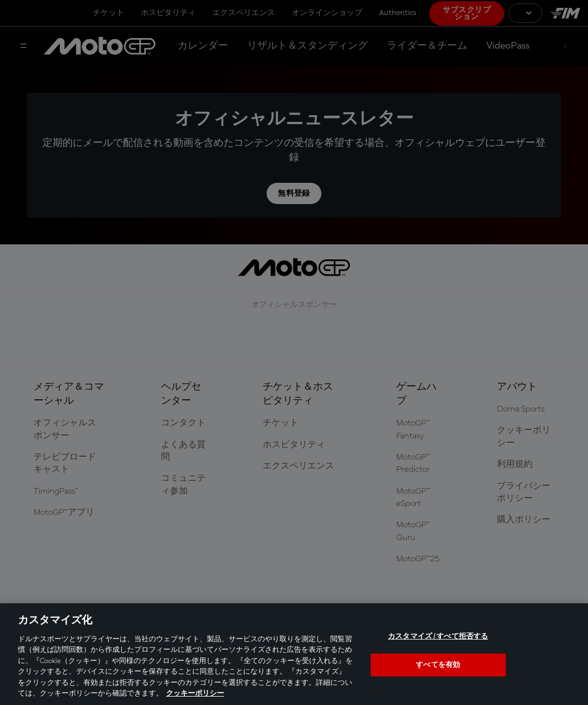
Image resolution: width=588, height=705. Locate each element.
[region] (294, 654)
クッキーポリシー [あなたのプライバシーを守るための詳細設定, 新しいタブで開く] (195, 694)
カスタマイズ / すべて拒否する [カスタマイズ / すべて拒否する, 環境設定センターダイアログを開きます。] (438, 637)
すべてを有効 (438, 664)
